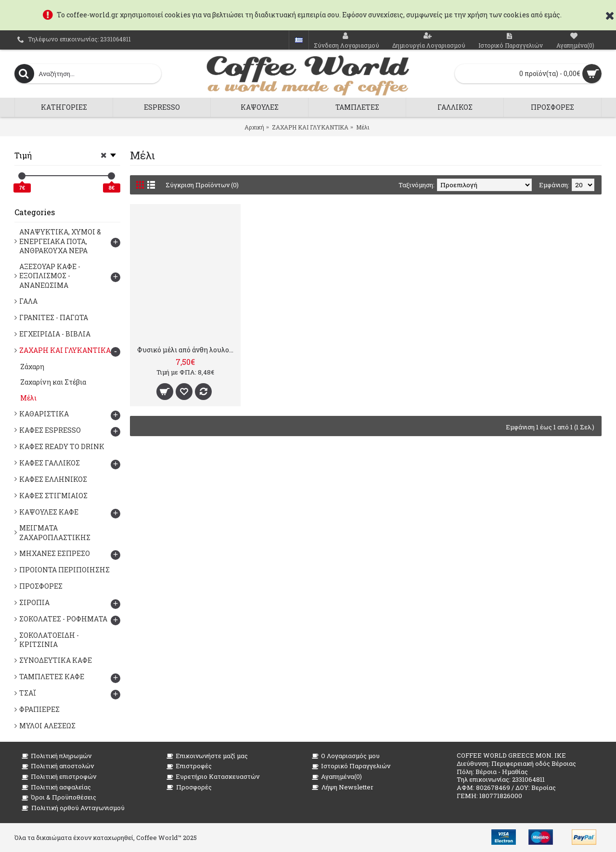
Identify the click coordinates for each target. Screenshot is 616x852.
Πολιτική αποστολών (58, 766)
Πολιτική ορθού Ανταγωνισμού (73, 808)
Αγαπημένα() (337, 777)
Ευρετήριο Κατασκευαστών (213, 777)
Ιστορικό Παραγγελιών (351, 766)
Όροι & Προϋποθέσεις (59, 797)
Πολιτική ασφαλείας (56, 787)
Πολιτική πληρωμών (57, 756)
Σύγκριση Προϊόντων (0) (202, 185)
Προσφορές (189, 787)
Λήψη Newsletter (343, 787)
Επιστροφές (189, 766)
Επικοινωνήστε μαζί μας (207, 756)
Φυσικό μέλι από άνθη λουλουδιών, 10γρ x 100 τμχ (187, 350)
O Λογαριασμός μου (346, 756)
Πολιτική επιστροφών (59, 777)
